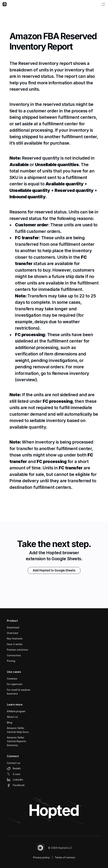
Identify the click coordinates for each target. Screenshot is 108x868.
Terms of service (65, 857)
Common (12, 679)
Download (13, 627)
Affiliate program (16, 711)
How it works (15, 644)
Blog (10, 722)
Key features (15, 638)
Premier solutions (17, 650)
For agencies (15, 684)
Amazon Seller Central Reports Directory (17, 741)
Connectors (14, 655)
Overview (13, 633)
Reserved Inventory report (45, 64)
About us (12, 717)
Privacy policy (41, 857)
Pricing (11, 661)
